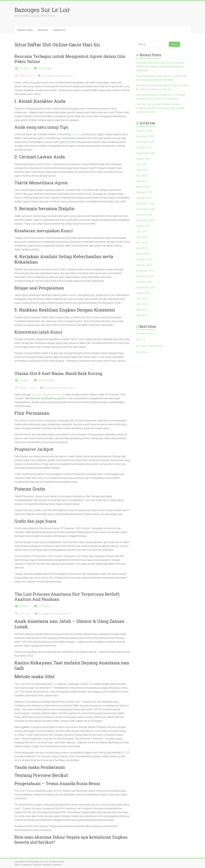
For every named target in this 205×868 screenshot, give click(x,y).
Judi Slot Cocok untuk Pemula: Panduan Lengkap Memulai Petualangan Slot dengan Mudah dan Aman (160, 108)
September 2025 (146, 153)
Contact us (59, 30)
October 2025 (144, 148)
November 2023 (145, 276)
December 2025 (145, 136)
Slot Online (44, 606)
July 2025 (142, 164)
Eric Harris (23, 68)
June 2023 (142, 304)
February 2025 (144, 192)
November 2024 (145, 209)
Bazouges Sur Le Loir (42, 10)
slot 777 (141, 340)
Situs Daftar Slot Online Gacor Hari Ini (57, 76)
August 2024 (143, 226)
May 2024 (142, 243)
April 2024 (142, 248)
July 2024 (142, 232)
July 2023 (142, 299)
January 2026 (144, 131)
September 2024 (146, 220)
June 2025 (142, 170)
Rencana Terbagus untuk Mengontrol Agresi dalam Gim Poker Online (70, 59)
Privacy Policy (25, 30)
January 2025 (144, 198)
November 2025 (145, 142)
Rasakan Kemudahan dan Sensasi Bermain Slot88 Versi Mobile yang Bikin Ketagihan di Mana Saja (160, 67)
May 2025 (142, 176)
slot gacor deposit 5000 (150, 346)
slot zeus (76, 134)
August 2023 (143, 293)
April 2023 (142, 315)
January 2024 (144, 265)
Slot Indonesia (46, 380)
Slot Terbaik (45, 68)
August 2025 (143, 159)
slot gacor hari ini (146, 333)
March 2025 (143, 187)
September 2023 (146, 287)
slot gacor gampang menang (48, 395)
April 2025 (142, 181)
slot (55, 684)
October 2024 (144, 215)
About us (43, 30)
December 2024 (145, 204)
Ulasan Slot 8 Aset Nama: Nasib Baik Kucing (58, 373)
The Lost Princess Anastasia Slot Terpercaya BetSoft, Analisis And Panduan (67, 597)
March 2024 (143, 254)
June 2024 (142, 237)
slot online (142, 352)
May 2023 (142, 310)
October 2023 (144, 282)
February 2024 (144, 259)
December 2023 (145, 271)
